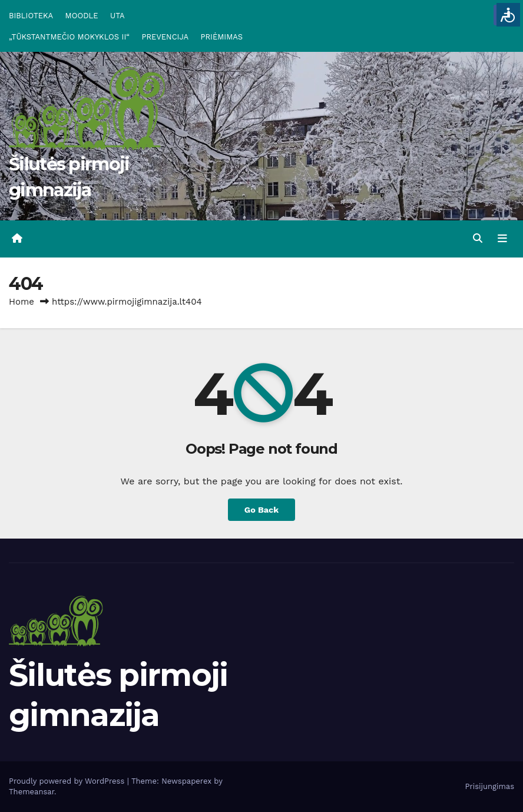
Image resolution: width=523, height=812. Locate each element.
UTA (117, 16)
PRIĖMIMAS (222, 37)
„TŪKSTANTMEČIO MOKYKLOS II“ (69, 37)
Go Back (261, 510)
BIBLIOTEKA (31, 16)
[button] (478, 238)
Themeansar (32, 792)
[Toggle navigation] (502, 239)
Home (21, 302)
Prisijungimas (490, 786)
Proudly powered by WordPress (68, 781)
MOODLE (82, 16)
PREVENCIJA (165, 37)
